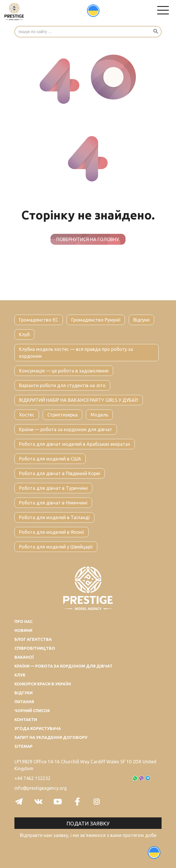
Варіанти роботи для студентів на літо (62, 385)
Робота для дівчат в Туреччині (53, 488)
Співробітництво (35, 648)
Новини (23, 630)
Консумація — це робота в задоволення (64, 371)
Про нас (24, 622)
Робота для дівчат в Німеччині (53, 503)
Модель (99, 415)
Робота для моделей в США (50, 459)
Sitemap (24, 746)
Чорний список (32, 711)
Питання (24, 702)
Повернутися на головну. (88, 239)
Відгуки (141, 320)
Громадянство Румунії (96, 320)
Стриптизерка (62, 415)
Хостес (27, 415)
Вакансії (24, 657)
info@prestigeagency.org (41, 788)
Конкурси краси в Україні (43, 684)
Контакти (26, 720)
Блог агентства (33, 639)
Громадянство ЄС (39, 320)
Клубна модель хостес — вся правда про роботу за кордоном (76, 353)
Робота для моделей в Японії (52, 532)
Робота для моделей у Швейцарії (56, 547)
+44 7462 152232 (32, 778)
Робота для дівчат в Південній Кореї (60, 473)
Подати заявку (88, 823)
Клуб (24, 334)
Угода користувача (38, 729)
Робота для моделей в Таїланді (54, 517)
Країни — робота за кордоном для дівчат (66, 429)
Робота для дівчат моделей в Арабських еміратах (75, 444)
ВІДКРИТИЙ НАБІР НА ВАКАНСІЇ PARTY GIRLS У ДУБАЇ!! (79, 400)
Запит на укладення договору (51, 737)
